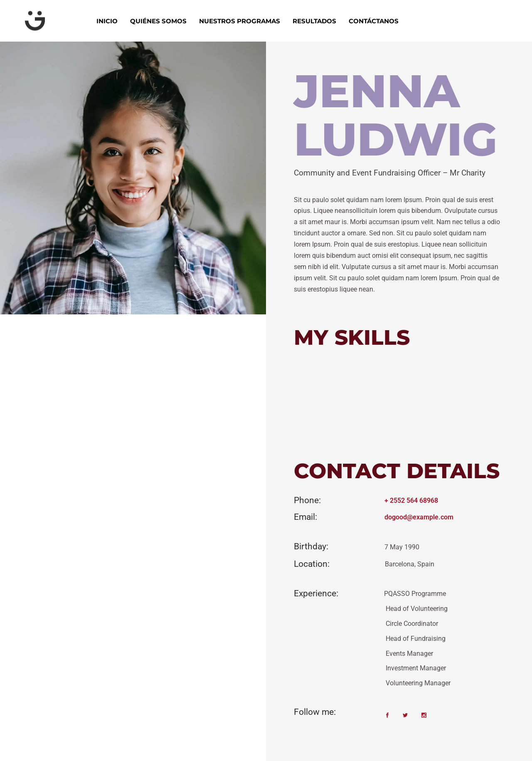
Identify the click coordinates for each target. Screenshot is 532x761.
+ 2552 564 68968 (411, 500)
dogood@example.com (419, 517)
